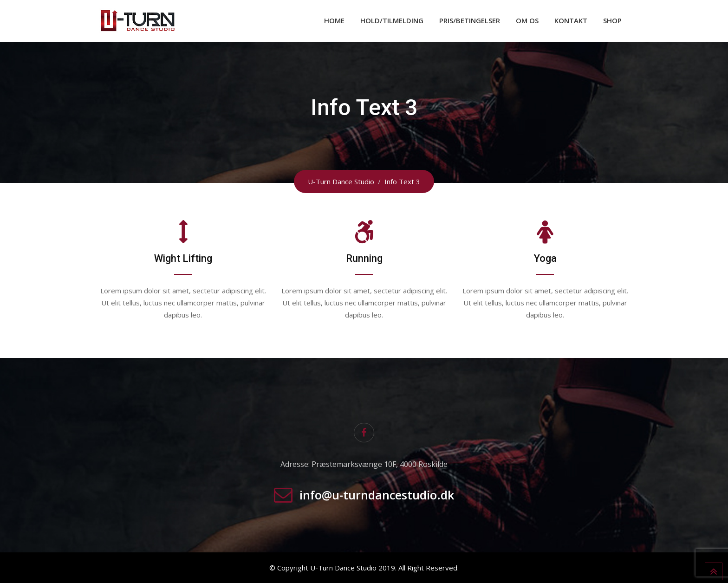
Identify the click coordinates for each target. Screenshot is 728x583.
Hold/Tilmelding (392, 20)
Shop (612, 20)
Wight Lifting (183, 258)
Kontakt (571, 20)
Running (364, 258)
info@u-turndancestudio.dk (377, 495)
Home (334, 20)
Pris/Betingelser (470, 20)
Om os (527, 20)
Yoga (545, 258)
